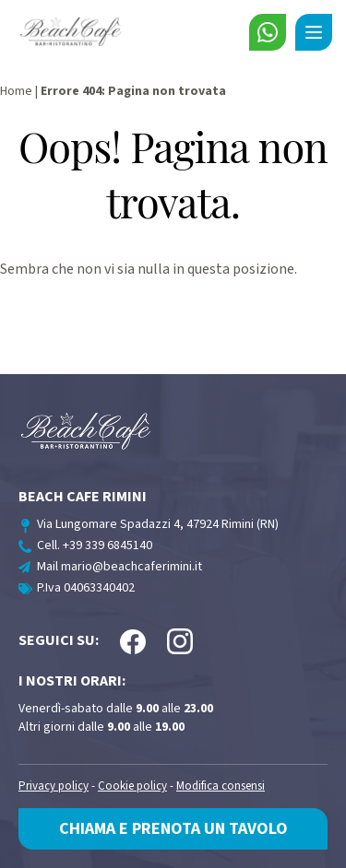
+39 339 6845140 (107, 545)
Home (16, 91)
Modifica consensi (221, 786)
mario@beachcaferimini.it (131, 567)
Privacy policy (54, 786)
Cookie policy (132, 786)
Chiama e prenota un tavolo (173, 829)
